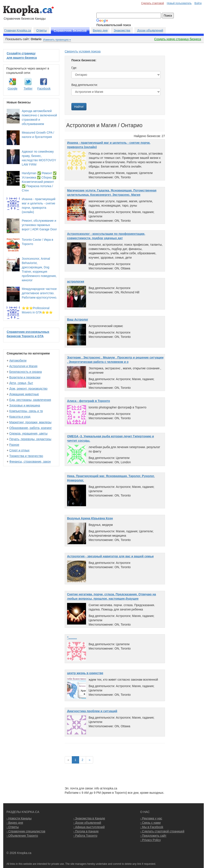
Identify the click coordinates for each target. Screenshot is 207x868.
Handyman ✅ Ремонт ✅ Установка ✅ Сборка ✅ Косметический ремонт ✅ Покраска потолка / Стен (39, 182)
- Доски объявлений (87, 823)
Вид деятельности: (85, 85)
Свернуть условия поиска (83, 51)
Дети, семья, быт (21, 383)
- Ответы (13, 827)
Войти (198, 3)
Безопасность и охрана (26, 372)
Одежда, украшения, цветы (28, 433)
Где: (74, 68)
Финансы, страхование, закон (30, 462)
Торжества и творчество (26, 456)
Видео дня (100, 30)
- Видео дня (15, 823)
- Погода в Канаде (86, 831)
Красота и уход (20, 417)
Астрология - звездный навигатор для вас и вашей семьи (110, 556)
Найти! (79, 107)
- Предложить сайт (153, 836)
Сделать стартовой (153, 3)
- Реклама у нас (151, 818)
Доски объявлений (150, 30)
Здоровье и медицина (25, 405)
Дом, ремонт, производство (28, 389)
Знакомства (122, 30)
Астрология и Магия (23, 366)
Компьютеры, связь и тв (26, 411)
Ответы (41, 30)
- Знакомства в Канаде (89, 818)
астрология (76, 281)
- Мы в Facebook (152, 827)
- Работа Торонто (85, 836)
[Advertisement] (187, 114)
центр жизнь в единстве (85, 673)
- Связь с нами (150, 823)
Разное (14, 445)
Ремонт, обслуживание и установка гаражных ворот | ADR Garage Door (39, 225)
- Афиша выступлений (89, 827)
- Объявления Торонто (22, 836)
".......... (72, 638)
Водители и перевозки (25, 377)
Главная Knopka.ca (18, 30)
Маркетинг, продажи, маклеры (30, 422)
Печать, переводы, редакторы (30, 439)
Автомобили (18, 360)
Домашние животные (24, 394)
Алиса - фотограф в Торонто (89, 401)
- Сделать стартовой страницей (162, 831)
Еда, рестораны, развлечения (30, 400)
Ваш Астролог (78, 319)
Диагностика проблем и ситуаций (92, 711)
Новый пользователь (179, 3)
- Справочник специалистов (26, 831)
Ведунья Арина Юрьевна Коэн (90, 518)
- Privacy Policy (151, 840)
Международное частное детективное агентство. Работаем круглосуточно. (39, 293)
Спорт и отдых (19, 450)
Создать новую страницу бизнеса (178, 39)
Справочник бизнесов (70, 30)
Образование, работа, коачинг (31, 428)
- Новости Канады (19, 818)
